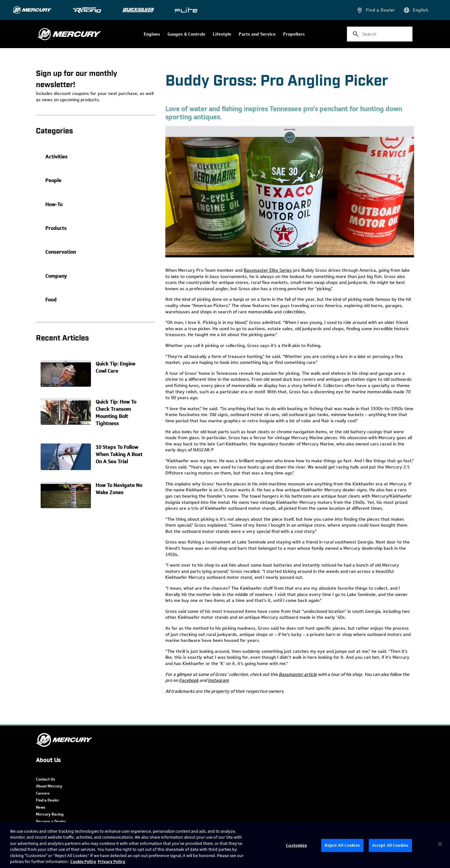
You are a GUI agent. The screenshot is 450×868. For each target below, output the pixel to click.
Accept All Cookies (390, 845)
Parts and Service (257, 34)
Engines (152, 34)
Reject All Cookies (342, 845)
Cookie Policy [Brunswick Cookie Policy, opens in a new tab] (83, 862)
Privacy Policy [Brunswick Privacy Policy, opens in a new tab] (112, 862)
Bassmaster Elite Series (268, 270)
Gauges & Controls (186, 34)
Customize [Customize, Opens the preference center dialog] (296, 845)
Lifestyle (222, 34)
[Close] (440, 844)
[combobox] (380, 34)
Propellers (294, 34)
